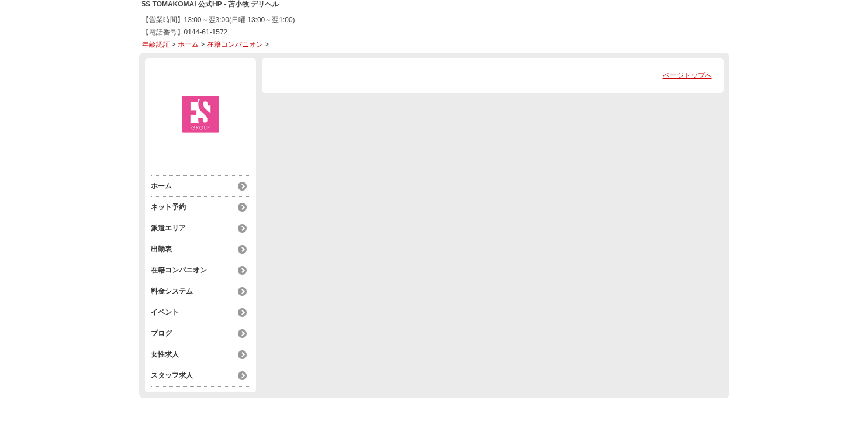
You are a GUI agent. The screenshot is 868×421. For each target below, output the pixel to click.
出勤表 (161, 249)
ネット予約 (168, 207)
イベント (165, 312)
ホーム (188, 44)
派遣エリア (168, 228)
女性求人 (165, 354)
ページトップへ (687, 75)
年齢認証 (156, 44)
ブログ (161, 333)
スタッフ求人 (172, 375)
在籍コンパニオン (235, 44)
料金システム (172, 291)
